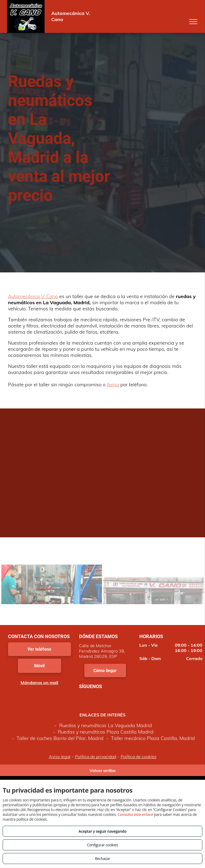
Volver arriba (102, 770)
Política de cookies (139, 757)
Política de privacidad (96, 757)
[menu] (193, 22)
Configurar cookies (103, 845)
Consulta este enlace (135, 814)
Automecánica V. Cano (33, 296)
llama (113, 385)
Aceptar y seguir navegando (102, 831)
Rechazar (102, 859)
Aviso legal (60, 757)
